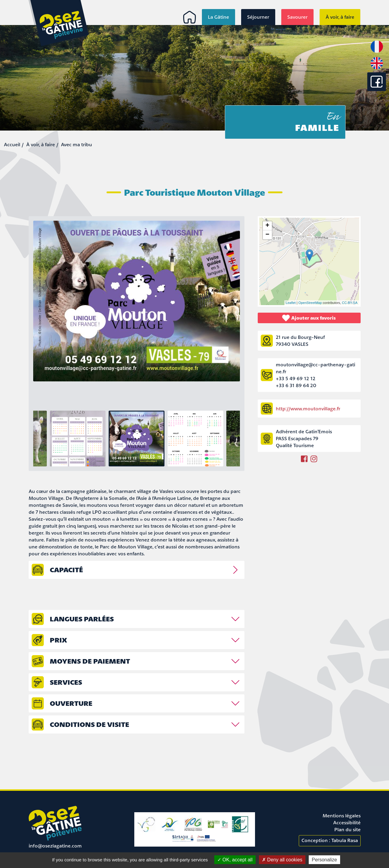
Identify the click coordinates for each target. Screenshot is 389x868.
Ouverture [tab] (71, 703)
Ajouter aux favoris (309, 318)
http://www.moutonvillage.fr (308, 409)
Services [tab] (66, 682)
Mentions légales (342, 816)
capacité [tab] (66, 570)
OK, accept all (235, 860)
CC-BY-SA (350, 303)
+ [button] (267, 226)
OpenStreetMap (310, 303)
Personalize (324, 860)
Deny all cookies (282, 860)
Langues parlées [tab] (82, 619)
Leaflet (291, 303)
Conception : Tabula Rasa (330, 840)
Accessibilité (347, 822)
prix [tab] (58, 640)
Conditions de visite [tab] (89, 724)
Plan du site (348, 829)
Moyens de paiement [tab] (90, 661)
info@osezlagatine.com (55, 846)
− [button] (267, 235)
